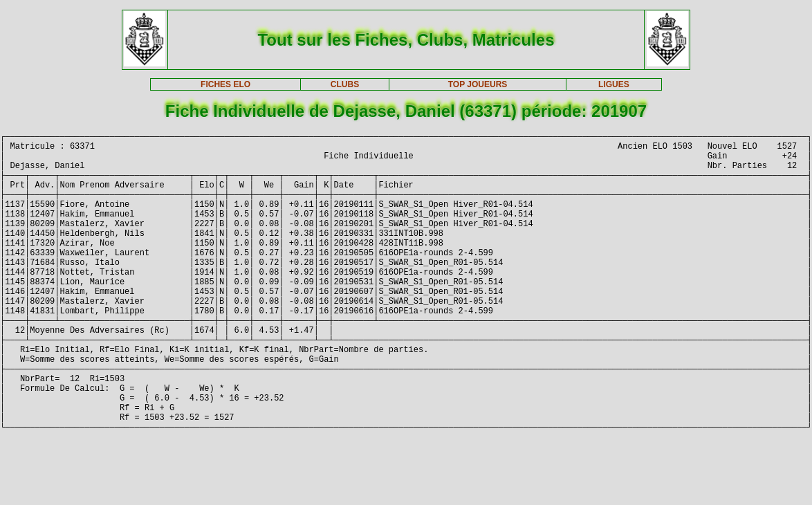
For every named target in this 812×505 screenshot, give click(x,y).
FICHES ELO (225, 84)
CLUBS (345, 84)
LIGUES (614, 84)
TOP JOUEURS (478, 84)
